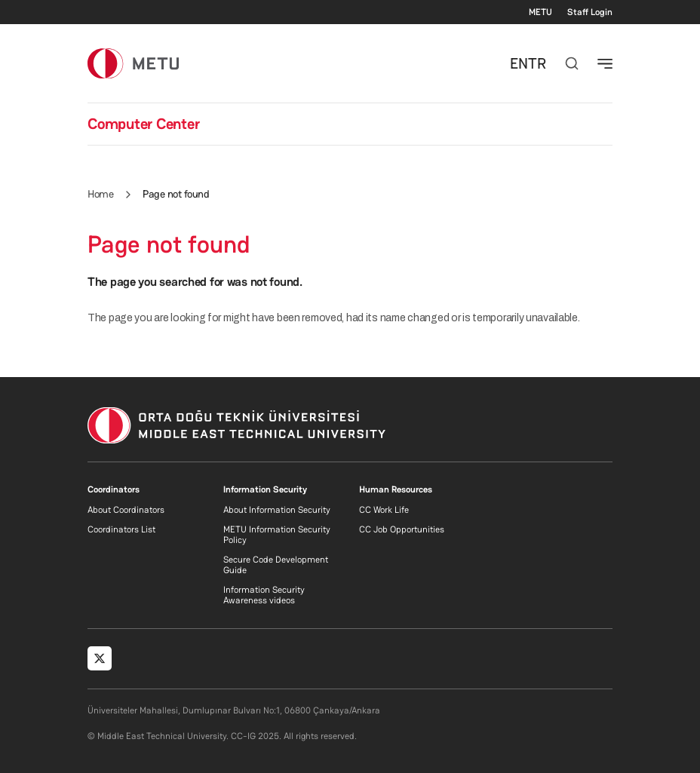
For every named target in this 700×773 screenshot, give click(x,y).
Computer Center (143, 124)
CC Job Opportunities (402, 529)
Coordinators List (121, 529)
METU (540, 12)
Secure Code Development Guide (276, 565)
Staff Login (590, 12)
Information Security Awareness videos (264, 595)
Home (100, 194)
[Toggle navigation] (605, 63)
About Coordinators (126, 510)
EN (519, 63)
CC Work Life (384, 510)
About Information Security (277, 510)
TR (537, 63)
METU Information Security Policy (277, 535)
